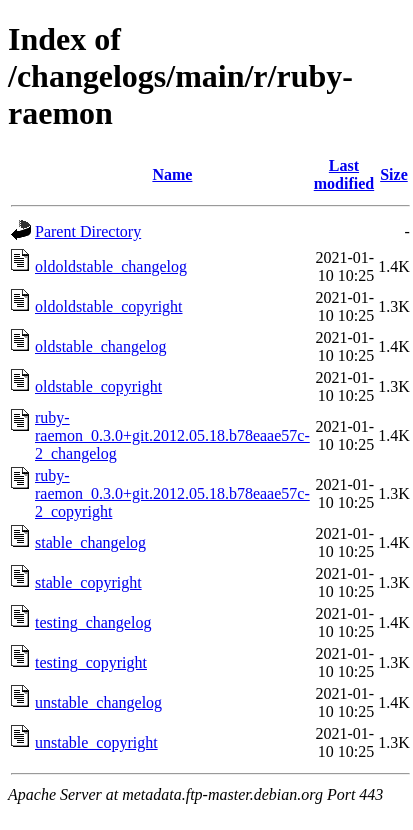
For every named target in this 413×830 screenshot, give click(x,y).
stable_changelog (90, 542)
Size (394, 174)
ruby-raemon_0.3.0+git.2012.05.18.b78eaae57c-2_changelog (172, 435)
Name (172, 174)
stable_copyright (88, 582)
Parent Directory (88, 231)
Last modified (344, 174)
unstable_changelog (98, 702)
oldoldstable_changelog (111, 266)
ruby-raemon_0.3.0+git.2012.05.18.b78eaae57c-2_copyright (172, 493)
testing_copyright (91, 662)
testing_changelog (93, 622)
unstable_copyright (96, 742)
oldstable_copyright (98, 386)
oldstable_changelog (101, 346)
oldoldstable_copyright (109, 306)
